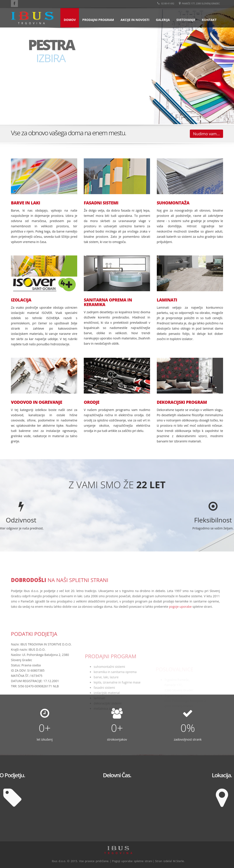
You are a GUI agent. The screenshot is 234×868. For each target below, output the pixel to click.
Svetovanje (186, 20)
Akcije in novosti (135, 20)
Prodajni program (98, 20)
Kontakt (209, 20)
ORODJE (92, 402)
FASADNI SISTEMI (101, 203)
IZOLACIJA (21, 300)
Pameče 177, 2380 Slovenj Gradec (199, 3)
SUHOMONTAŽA (173, 203)
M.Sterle (178, 861)
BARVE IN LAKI (25, 203)
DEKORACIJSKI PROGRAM (182, 402)
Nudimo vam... (206, 134)
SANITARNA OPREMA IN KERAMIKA (108, 302)
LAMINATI (167, 300)
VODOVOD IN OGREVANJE (37, 402)
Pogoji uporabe (122, 861)
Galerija (163, 20)
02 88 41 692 (166, 3)
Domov (70, 20)
